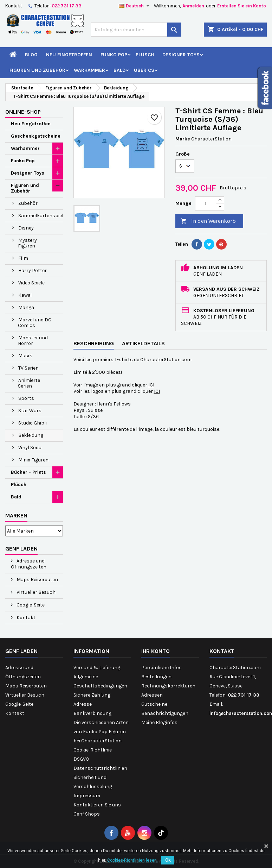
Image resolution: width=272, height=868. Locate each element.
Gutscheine (154, 704)
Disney (26, 228)
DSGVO (81, 759)
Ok (168, 860)
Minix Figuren (33, 460)
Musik (25, 356)
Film (23, 258)
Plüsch (145, 55)
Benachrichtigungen (165, 713)
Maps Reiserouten (37, 580)
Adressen (152, 695)
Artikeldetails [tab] (143, 343)
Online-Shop (23, 112)
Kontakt (14, 6)
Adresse (83, 704)
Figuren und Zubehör (37, 70)
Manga (26, 307)
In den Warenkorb (208, 221)
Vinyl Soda (30, 448)
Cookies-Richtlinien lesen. (132, 860)
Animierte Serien (29, 383)
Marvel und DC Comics (35, 323)
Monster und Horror (33, 341)
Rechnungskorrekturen (168, 686)
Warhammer (89, 70)
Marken (16, 515)
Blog (31, 55)
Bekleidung (31, 435)
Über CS (144, 70)
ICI (151, 385)
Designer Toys (181, 55)
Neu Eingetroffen (69, 55)
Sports (26, 398)
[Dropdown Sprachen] (135, 6)
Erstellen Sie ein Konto (242, 6)
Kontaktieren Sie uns (97, 805)
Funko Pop (114, 55)
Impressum (87, 796)
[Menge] (206, 203)
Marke (183, 139)
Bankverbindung (92, 713)
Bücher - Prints (28, 472)
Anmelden (193, 6)
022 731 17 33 (67, 6)
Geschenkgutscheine (36, 136)
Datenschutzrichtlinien (100, 768)
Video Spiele (31, 283)
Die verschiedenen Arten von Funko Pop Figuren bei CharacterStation (101, 732)
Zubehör (28, 203)
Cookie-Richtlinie (93, 750)
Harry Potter (33, 271)
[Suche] (136, 30)
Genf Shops (87, 814)
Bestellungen (156, 677)
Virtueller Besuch (35, 592)
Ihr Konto (156, 651)
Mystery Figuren (27, 243)
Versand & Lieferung (97, 668)
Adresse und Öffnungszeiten (29, 564)
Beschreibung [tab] (94, 343)
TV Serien (28, 368)
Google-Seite (30, 605)
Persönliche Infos (161, 668)
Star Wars (30, 411)
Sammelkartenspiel (41, 216)
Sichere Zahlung (92, 695)
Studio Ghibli (33, 423)
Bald (119, 70)
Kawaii (25, 295)
